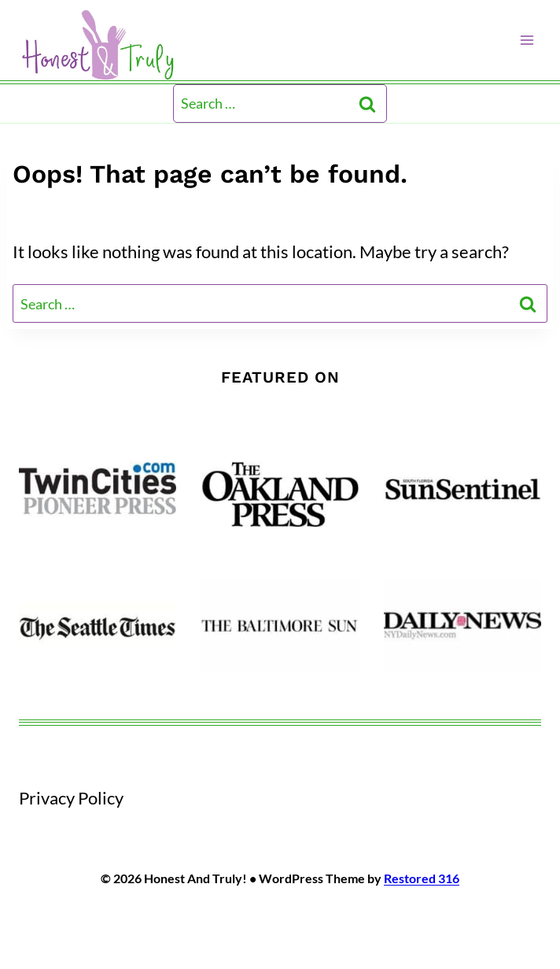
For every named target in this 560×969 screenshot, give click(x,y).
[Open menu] (527, 40)
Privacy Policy (71, 798)
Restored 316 (422, 878)
